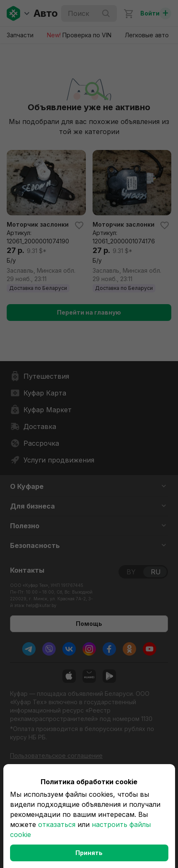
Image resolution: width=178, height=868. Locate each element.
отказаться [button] (57, 824)
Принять (89, 853)
